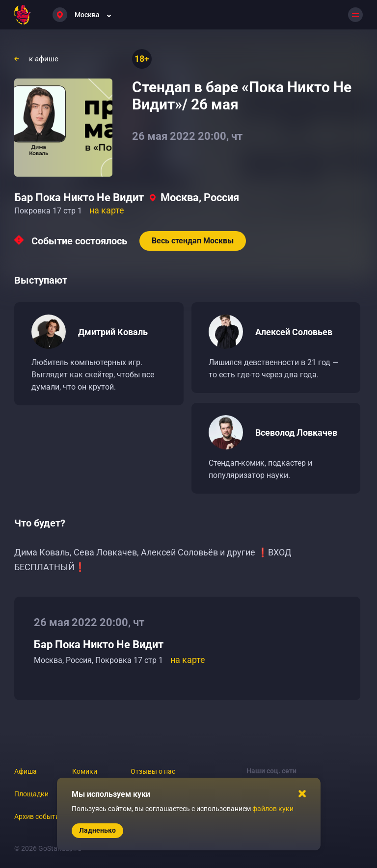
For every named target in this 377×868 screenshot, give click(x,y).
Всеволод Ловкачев (296, 433)
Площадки (31, 794)
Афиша (26, 771)
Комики (85, 771)
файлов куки (273, 809)
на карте (107, 210)
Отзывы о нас (153, 771)
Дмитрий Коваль (113, 332)
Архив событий (39, 816)
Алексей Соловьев (294, 332)
